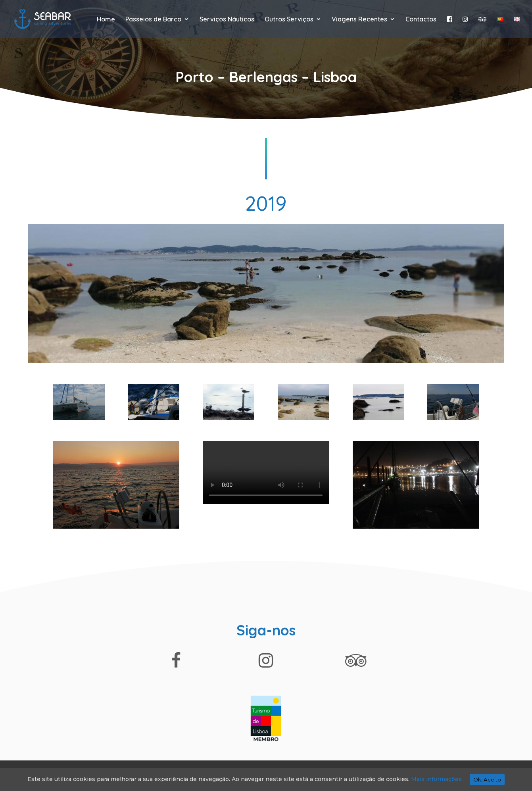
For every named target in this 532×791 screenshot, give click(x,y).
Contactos (421, 20)
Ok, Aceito (487, 779)
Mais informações (436, 779)
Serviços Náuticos (227, 20)
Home (106, 20)
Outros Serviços (289, 20)
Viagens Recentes (359, 20)
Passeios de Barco (153, 20)
